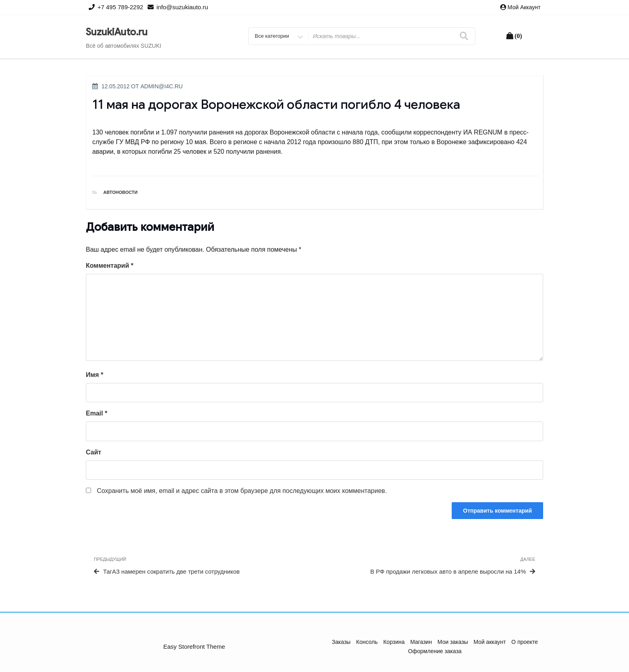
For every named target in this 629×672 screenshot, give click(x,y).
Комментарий (110, 266)
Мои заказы (453, 642)
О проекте (525, 642)
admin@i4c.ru (161, 86)
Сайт (93, 452)
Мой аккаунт (524, 7)
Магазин (421, 642)
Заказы (341, 642)
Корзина (394, 642)
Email (96, 413)
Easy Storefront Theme (194, 647)
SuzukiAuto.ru (117, 32)
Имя (94, 375)
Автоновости (121, 192)
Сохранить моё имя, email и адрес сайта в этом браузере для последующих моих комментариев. (242, 491)
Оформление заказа (435, 651)
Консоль (367, 642)
